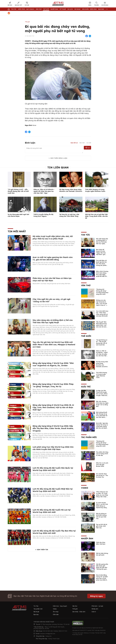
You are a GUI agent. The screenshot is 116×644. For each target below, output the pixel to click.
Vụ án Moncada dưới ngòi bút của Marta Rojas (18, 215)
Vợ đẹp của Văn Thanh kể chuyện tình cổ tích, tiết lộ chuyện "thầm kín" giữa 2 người (102, 394)
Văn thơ (39, 9)
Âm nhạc (77, 9)
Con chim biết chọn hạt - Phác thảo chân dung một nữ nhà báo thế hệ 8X (102, 314)
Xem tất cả (74, 143)
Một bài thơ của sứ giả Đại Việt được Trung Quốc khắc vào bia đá (96, 216)
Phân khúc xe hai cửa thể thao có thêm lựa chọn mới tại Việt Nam (52, 279)
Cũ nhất (89, 143)
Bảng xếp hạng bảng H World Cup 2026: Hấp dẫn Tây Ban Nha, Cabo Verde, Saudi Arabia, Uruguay (53, 428)
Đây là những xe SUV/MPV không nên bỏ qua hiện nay (101, 516)
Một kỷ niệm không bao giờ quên (102, 554)
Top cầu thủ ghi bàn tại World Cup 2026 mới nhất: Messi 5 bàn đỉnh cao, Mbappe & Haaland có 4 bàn (54, 344)
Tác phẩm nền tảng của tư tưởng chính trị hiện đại (102, 454)
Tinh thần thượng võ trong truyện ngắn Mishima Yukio (95, 190)
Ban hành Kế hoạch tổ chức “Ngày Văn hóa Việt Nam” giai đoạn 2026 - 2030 (102, 253)
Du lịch (70, 9)
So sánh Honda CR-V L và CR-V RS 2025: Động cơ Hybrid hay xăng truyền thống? (102, 506)
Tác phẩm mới (89, 437)
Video (85, 488)
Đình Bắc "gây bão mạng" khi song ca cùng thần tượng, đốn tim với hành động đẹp (102, 426)
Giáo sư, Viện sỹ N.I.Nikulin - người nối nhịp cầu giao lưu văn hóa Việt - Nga (44, 191)
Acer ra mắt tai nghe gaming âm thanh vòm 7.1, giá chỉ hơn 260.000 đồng (53, 258)
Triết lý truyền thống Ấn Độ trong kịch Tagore (43, 215)
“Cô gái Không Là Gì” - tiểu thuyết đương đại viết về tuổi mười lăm (18, 191)
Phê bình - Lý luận (97, 606)
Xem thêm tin (43, 550)
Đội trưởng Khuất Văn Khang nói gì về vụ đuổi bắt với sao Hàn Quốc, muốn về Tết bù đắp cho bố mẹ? (102, 416)
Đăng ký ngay (96, 596)
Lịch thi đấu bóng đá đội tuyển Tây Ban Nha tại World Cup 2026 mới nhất (54, 532)
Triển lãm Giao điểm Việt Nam (101, 543)
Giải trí (86, 387)
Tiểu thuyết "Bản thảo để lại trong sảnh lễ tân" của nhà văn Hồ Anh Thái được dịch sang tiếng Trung (101, 326)
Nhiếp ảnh (87, 538)
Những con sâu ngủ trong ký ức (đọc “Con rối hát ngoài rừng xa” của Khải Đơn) (102, 303)
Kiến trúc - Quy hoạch (26, 9)
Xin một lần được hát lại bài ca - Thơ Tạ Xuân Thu (102, 475)
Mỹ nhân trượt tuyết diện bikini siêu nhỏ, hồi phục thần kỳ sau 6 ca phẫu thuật (53, 237)
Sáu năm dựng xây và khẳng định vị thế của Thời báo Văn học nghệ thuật (53, 321)
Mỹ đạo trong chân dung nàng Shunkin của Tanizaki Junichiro (71, 190)
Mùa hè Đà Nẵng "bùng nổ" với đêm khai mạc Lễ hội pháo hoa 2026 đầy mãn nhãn (102, 578)
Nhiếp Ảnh (54, 9)
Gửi (87, 148)
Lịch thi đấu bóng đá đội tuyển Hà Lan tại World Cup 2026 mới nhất (52, 511)
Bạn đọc (101, 9)
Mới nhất (82, 143)
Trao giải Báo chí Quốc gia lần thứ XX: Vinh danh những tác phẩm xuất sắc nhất (101, 264)
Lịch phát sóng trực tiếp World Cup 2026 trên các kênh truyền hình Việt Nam (53, 448)
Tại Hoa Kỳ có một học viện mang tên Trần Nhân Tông (69, 215)
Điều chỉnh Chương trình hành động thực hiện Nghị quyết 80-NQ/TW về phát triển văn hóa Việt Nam (102, 275)
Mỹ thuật (63, 9)
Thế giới (46, 9)
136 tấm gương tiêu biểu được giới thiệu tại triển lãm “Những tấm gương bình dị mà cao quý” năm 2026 (102, 568)
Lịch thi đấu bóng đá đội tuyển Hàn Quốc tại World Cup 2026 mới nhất (53, 469)
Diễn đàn (56, 614)
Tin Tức (14, 9)
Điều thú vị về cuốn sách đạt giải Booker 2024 (102, 465)
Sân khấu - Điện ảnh (89, 9)
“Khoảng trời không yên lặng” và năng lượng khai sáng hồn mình (102, 292)
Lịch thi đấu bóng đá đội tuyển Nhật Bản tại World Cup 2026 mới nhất (53, 490)
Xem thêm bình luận (59, 158)
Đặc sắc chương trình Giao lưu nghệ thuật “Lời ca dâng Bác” (102, 404)
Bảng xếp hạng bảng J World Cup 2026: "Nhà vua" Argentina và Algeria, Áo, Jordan (53, 364)
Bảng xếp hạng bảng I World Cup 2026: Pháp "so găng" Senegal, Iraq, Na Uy (53, 385)
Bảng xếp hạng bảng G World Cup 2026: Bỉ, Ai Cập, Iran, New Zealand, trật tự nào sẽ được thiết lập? (53, 407)
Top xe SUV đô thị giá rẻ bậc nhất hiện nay (102, 526)
